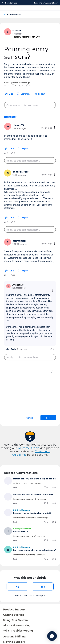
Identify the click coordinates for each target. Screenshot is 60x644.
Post (48, 418)
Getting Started (14, 615)
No (17, 586)
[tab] (10, 117)
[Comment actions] (55, 128)
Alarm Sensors (14, 14)
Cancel (30, 418)
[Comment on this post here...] (30, 105)
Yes (43, 586)
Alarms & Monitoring (17, 625)
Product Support (14, 609)
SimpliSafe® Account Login (46, 3)
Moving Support (14, 642)
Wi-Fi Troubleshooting (18, 630)
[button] (8, 32)
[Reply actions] (53, 291)
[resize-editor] (53, 371)
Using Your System (15, 620)
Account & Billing (14, 636)
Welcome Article (28, 448)
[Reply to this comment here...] (30, 160)
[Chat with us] (52, 636)
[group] (7, 85)
